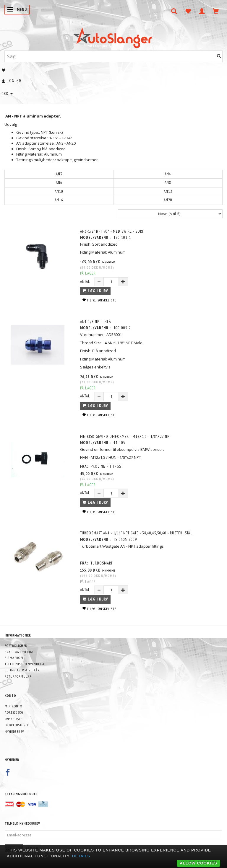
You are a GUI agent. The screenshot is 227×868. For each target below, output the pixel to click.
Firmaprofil (15, 658)
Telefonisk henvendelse (25, 664)
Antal (86, 282)
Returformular (18, 676)
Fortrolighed (16, 646)
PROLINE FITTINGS (106, 466)
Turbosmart (102, 563)
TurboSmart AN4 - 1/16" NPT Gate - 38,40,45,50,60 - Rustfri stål (136, 533)
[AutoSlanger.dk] (114, 36)
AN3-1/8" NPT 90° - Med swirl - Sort (112, 231)
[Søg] (219, 56)
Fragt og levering (20, 652)
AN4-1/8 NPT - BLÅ (96, 322)
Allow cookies (198, 863)
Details (81, 856)
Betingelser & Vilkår (22, 670)
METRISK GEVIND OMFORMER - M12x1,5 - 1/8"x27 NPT (126, 437)
